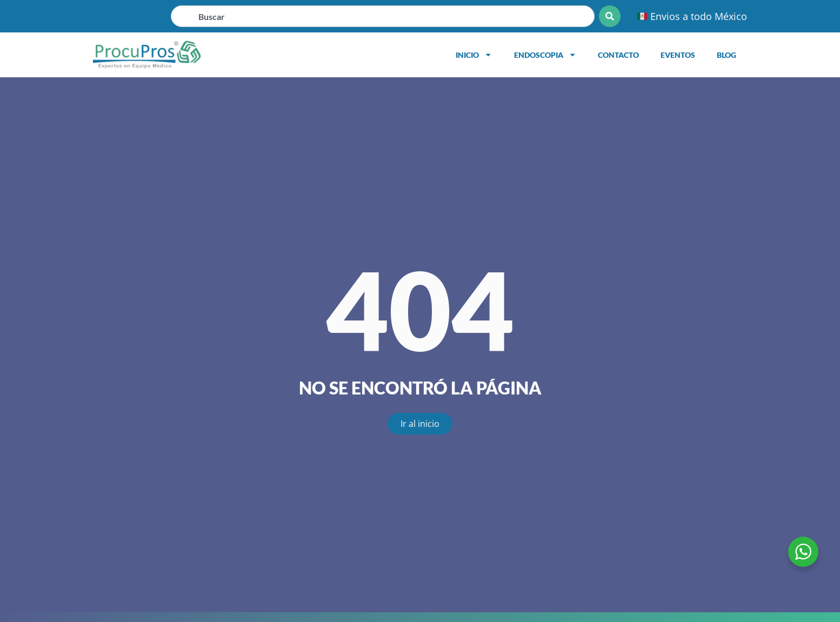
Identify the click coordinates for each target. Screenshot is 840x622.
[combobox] (382, 16)
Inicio (474, 55)
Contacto (618, 55)
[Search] (610, 16)
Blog (726, 55)
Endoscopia (545, 55)
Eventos (678, 55)
